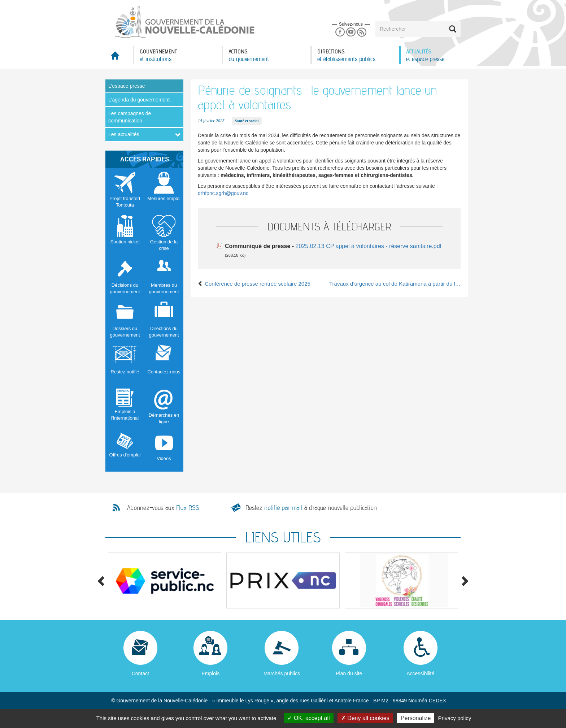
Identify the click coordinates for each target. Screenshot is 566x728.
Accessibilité (420, 673)
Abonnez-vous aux (163, 508)
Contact (140, 673)
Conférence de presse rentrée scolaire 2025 (254, 284)
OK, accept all (308, 718)
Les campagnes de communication (130, 117)
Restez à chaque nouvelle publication (311, 508)
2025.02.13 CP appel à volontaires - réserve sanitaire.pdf (369, 246)
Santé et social (247, 121)
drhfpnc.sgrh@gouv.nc (223, 193)
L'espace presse (127, 86)
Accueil (119, 58)
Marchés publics (282, 673)
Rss (362, 32)
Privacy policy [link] (455, 718)
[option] (165, 581)
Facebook (340, 32)
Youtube (351, 32)
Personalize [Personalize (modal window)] (416, 718)
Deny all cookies (365, 718)
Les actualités (124, 134)
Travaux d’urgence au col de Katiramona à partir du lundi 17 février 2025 (395, 284)
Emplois (210, 673)
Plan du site (349, 673)
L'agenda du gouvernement (139, 100)
